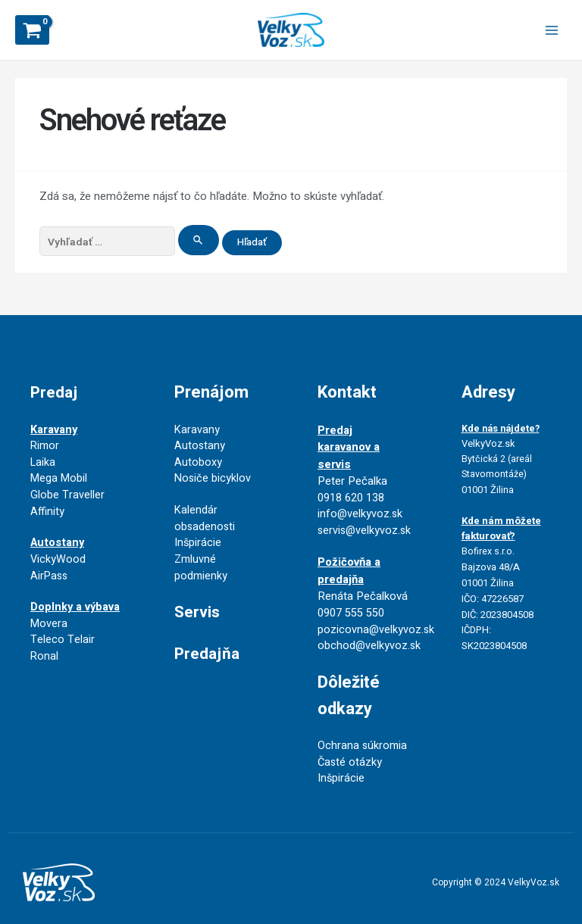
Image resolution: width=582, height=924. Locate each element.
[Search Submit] (199, 242)
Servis (198, 595)
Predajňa (208, 637)
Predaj (55, 370)
